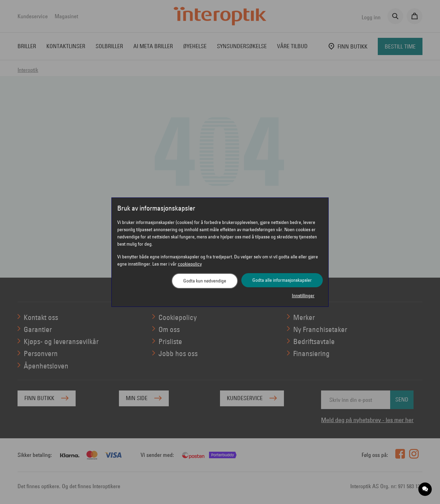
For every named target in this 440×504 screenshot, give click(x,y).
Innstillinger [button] (303, 296)
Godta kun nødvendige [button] (205, 281)
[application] (425, 489)
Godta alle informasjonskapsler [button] (282, 280)
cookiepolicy (190, 264)
